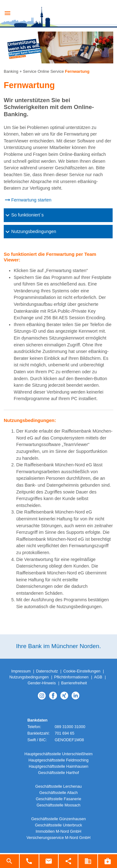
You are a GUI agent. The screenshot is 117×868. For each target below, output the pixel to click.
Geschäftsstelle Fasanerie (59, 799)
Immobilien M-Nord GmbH (58, 831)
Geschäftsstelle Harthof (58, 773)
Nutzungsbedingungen (30, 232)
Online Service (51, 71)
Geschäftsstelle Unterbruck (58, 825)
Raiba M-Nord (62, 14)
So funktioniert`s (24, 215)
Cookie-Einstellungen (82, 671)
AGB (98, 677)
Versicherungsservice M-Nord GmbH (58, 838)
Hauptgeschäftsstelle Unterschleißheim (58, 754)
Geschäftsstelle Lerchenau (58, 786)
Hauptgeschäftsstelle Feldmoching (58, 760)
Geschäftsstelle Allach (58, 793)
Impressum (21, 671)
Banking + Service (20, 71)
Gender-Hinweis (41, 683)
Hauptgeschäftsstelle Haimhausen (58, 766)
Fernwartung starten (31, 200)
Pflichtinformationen (71, 677)
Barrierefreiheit (74, 683)
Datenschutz (47, 671)
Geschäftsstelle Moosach (58, 805)
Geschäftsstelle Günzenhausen (58, 819)
